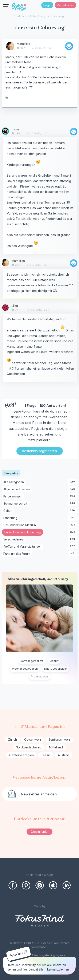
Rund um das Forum (17, 554)
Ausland (64, 755)
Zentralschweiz (59, 739)
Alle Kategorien (14, 482)
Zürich (13, 739)
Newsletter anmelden (39, 794)
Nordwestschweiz (29, 747)
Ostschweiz (33, 739)
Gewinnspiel (39, 832)
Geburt (9, 511)
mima (15, 129)
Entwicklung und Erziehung (24, 533)
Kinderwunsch (14, 497)
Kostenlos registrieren (39, 451)
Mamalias (23, 44)
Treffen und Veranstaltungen (23, 547)
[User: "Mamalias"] (10, 46)
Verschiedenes (14, 540)
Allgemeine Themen (17, 489)
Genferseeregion (21, 755)
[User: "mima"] (5, 131)
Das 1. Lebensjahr (56, 669)
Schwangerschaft (16, 504)
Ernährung (11, 518)
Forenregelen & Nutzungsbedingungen (38, 955)
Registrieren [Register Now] (66, 5)
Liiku (15, 306)
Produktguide (39, 676)
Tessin (46, 755)
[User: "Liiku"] (5, 308)
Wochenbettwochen (25, 669)
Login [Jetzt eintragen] (47, 5)
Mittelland (56, 747)
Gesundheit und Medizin (20, 525)
